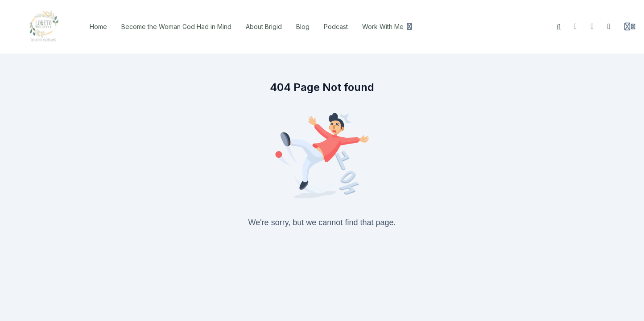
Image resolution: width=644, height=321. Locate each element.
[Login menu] (630, 27)
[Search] (559, 27)
